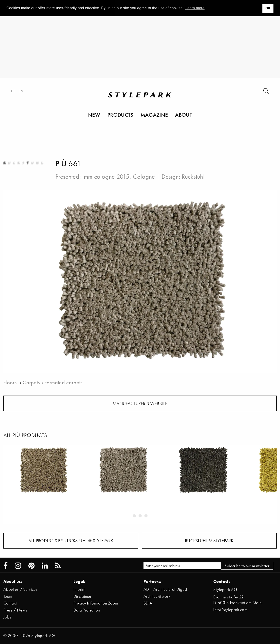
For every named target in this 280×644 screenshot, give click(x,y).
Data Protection (87, 610)
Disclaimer (82, 596)
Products (120, 115)
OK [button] (268, 8)
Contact (10, 603)
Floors (11, 382)
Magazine (154, 115)
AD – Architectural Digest (165, 589)
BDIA (148, 603)
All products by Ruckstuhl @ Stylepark (71, 541)
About (183, 115)
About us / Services (20, 589)
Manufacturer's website (140, 403)
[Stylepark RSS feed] (58, 566)
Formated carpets (63, 382)
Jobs (7, 617)
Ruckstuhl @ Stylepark (209, 541)
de (13, 91)
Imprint (79, 589)
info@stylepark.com (230, 610)
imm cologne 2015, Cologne (119, 176)
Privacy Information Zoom (96, 603)
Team (8, 596)
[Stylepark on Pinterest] (31, 566)
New (94, 115)
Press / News (15, 610)
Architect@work (157, 596)
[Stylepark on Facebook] (6, 566)
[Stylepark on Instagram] (18, 566)
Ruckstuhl (193, 176)
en (21, 91)
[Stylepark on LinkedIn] (45, 566)
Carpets (31, 382)
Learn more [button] (195, 8)
